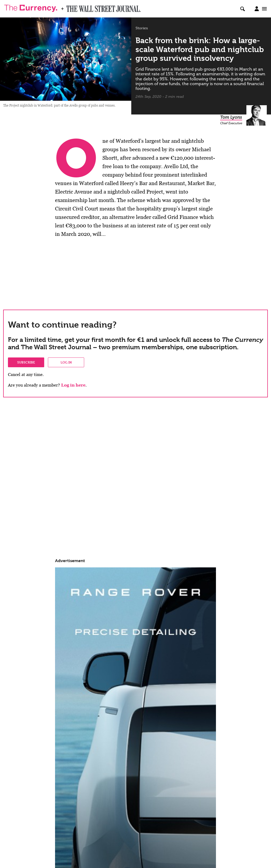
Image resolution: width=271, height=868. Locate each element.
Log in (66, 362)
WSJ (71, 7)
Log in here (73, 385)
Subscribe (26, 362)
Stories (142, 28)
